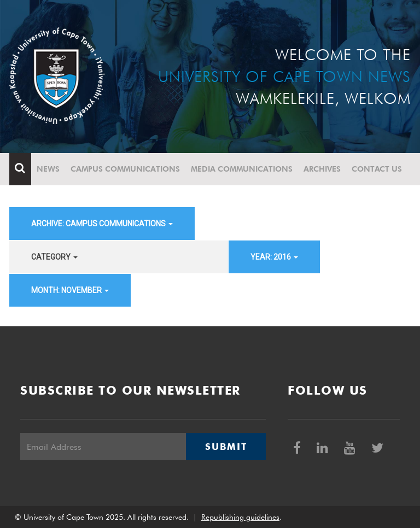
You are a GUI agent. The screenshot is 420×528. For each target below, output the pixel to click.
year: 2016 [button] (274, 257)
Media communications (242, 169)
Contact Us (377, 169)
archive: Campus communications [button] (102, 224)
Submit (226, 447)
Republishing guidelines (240, 517)
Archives (322, 169)
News (48, 169)
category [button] (54, 257)
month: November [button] (70, 290)
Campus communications (125, 169)
